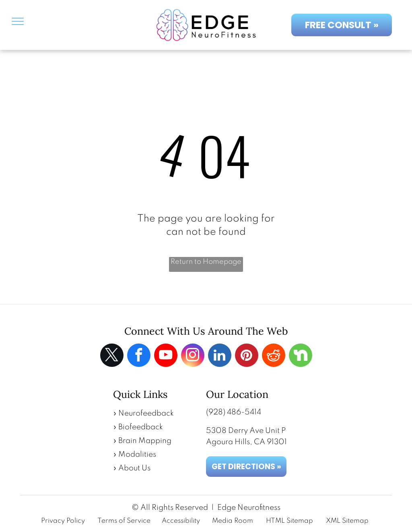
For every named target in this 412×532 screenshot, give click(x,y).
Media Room (233, 521)
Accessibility (181, 521)
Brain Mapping (145, 441)
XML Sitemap (347, 521)
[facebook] (139, 356)
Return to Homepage (206, 262)
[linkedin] (220, 356)
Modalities (137, 454)
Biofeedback (141, 427)
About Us (134, 468)
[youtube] (166, 356)
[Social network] (301, 356)
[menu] (18, 21)
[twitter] (112, 356)
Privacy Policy (63, 521)
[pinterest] (247, 356)
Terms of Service (124, 521)
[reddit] (274, 356)
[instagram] (193, 356)
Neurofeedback (146, 413)
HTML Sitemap (289, 521)
